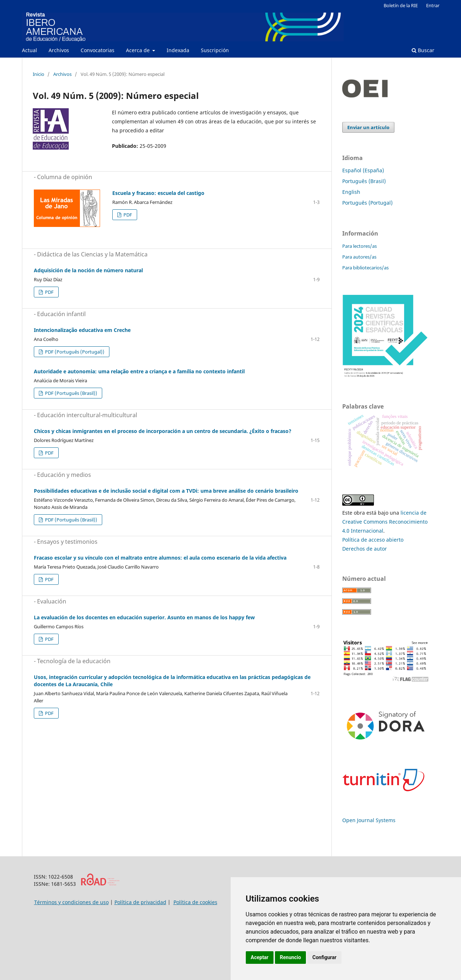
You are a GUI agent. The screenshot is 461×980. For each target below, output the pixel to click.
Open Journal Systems (369, 820)
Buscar (423, 50)
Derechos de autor (365, 549)
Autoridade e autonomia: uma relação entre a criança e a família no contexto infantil (139, 371)
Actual (30, 50)
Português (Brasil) (364, 181)
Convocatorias (98, 50)
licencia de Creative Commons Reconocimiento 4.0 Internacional (385, 522)
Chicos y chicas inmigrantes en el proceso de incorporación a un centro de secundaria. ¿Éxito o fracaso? (163, 431)
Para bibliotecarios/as (365, 268)
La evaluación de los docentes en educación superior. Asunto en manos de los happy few (144, 617)
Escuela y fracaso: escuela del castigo (158, 193)
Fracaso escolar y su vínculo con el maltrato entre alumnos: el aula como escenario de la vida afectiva (160, 558)
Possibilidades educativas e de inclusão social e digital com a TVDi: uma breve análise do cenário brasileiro (166, 491)
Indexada (178, 50)
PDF (127, 215)
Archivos (59, 50)
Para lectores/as (360, 246)
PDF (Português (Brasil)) (71, 393)
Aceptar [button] (260, 957)
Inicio (39, 74)
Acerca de (139, 50)
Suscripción (215, 50)
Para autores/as (359, 257)
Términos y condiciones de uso (71, 902)
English (351, 192)
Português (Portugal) (367, 203)
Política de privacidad (140, 902)
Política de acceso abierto (373, 540)
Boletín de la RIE (401, 5)
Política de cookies (195, 902)
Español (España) (363, 170)
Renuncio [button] (291, 957)
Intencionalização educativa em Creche (82, 330)
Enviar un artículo (368, 127)
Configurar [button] (324, 957)
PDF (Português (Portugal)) (74, 352)
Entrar (433, 5)
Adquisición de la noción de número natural (88, 270)
